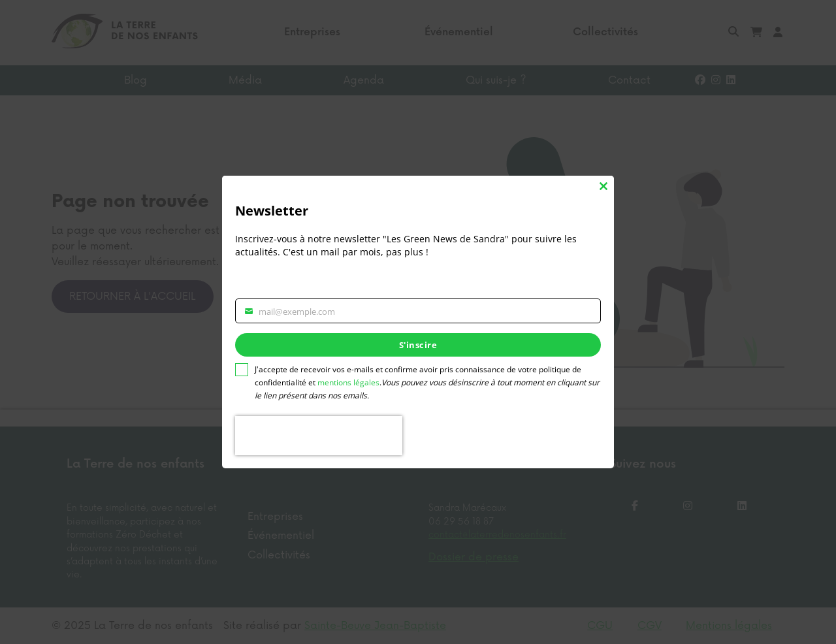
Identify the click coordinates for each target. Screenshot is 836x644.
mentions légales (348, 382)
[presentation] (319, 436)
